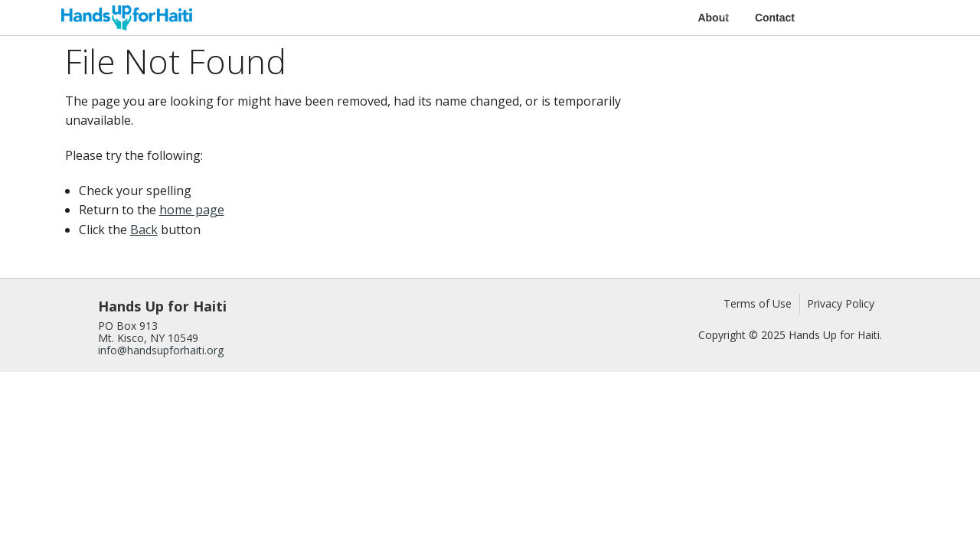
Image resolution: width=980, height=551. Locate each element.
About (713, 18)
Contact (775, 18)
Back (144, 230)
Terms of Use (758, 303)
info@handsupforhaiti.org (161, 350)
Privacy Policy (841, 303)
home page (192, 210)
